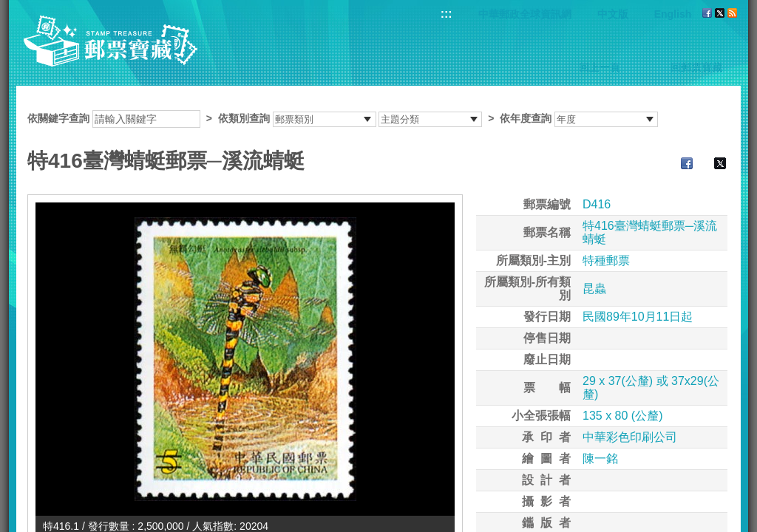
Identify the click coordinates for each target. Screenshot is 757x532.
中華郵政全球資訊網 (525, 14)
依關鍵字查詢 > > (343, 118)
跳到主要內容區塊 (8, 8)
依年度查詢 (526, 118)
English (673, 14)
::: (447, 14)
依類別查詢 (244, 118)
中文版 (613, 14)
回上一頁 (600, 67)
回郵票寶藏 (696, 67)
